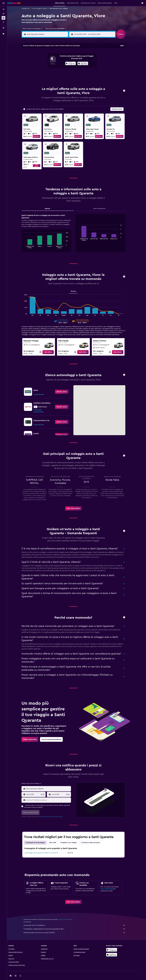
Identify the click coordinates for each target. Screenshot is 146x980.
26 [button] (50, 73)
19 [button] (50, 68)
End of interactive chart (27, 241)
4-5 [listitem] (38, 128)
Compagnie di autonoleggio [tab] (38, 838)
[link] (51, 347)
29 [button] (65, 73)
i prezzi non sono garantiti (68, 914)
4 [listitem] (49, 128)
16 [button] (70, 63)
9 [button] (70, 58)
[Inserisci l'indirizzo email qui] (51, 795)
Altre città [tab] (56, 838)
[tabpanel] (77, 230)
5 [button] (50, 58)
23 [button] (70, 68)
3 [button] (40, 58)
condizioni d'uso (47, 812)
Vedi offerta (40, 131)
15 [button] (65, 63)
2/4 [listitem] (121, 128)
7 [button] (60, 58)
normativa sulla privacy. (60, 812)
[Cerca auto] (3, 18)
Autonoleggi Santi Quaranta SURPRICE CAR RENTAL (44, 848)
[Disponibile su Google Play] (117, 945)
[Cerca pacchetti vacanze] (3, 22)
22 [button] (65, 68)
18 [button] (45, 68)
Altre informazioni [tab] (102, 203)
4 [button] (45, 58)
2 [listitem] (28, 128)
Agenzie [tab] (51, 203)
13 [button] (55, 63)
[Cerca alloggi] (3, 14)
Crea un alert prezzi (110, 884)
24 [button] (40, 73)
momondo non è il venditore (78, 920)
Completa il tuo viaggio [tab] (72, 838)
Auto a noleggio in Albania (43, 8)
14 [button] (60, 63)
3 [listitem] (74, 128)
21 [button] (60, 68)
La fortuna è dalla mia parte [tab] (94, 838)
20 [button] (55, 68)
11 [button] (45, 63)
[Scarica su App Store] (117, 950)
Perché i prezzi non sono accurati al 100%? (78, 928)
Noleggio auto (29, 8)
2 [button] (70, 53)
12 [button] (50, 63)
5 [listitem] (70, 128)
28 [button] (60, 73)
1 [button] (65, 53)
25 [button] (45, 73)
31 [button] (40, 78)
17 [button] (40, 68)
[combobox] (35, 29)
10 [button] (40, 63)
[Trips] (3, 28)
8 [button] (65, 58)
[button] (3, 3)
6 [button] (55, 58)
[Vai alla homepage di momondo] (14, 3)
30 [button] (70, 73)
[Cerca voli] (3, 9)
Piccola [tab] (77, 286)
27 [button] (55, 73)
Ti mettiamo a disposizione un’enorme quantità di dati (78, 924)
